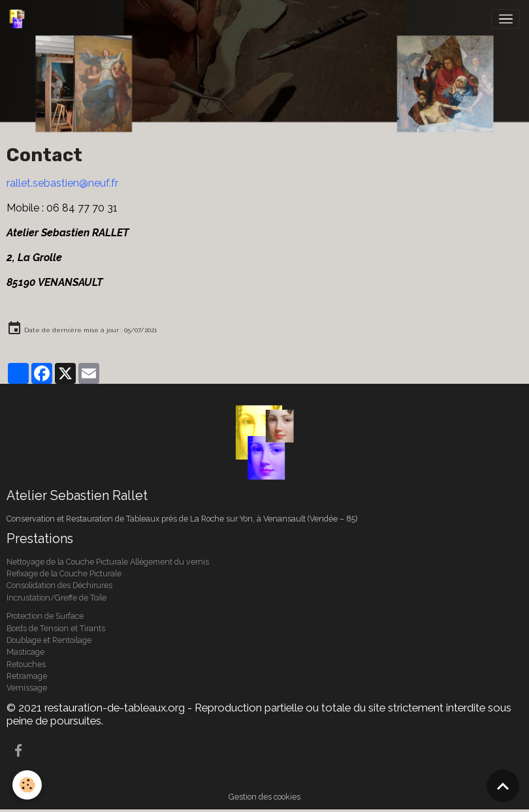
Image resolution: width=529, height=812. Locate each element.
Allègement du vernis (169, 562)
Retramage (27, 676)
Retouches (26, 664)
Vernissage (27, 688)
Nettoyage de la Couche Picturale (68, 562)
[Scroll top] (503, 786)
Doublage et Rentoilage (49, 640)
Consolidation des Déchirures (59, 585)
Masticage (25, 652)
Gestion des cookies (264, 797)
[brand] (19, 19)
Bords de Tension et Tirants (56, 628)
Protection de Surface (45, 616)
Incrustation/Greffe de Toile (56, 598)
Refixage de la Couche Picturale (65, 573)
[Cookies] (28, 785)
